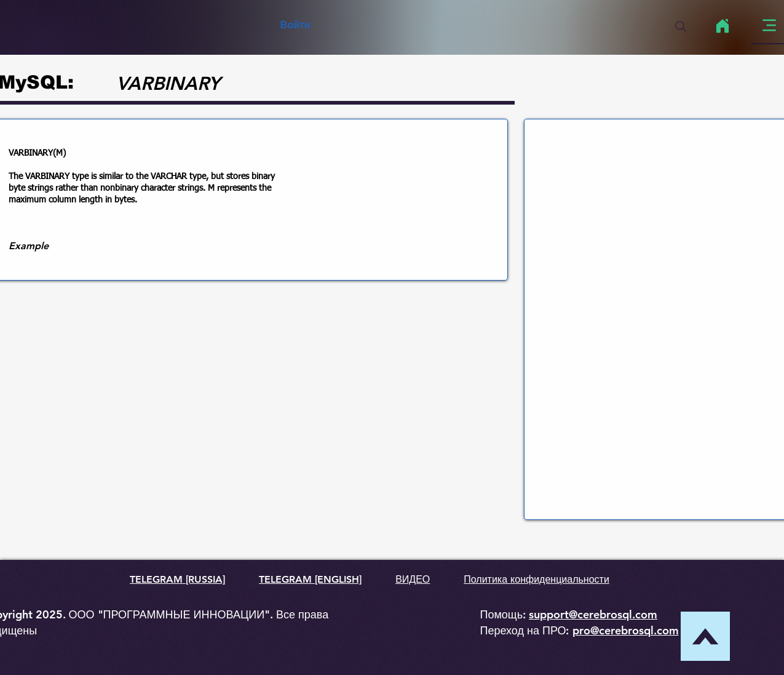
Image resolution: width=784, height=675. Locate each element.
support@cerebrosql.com (593, 614)
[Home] (723, 26)
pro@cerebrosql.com (626, 630)
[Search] (681, 26)
